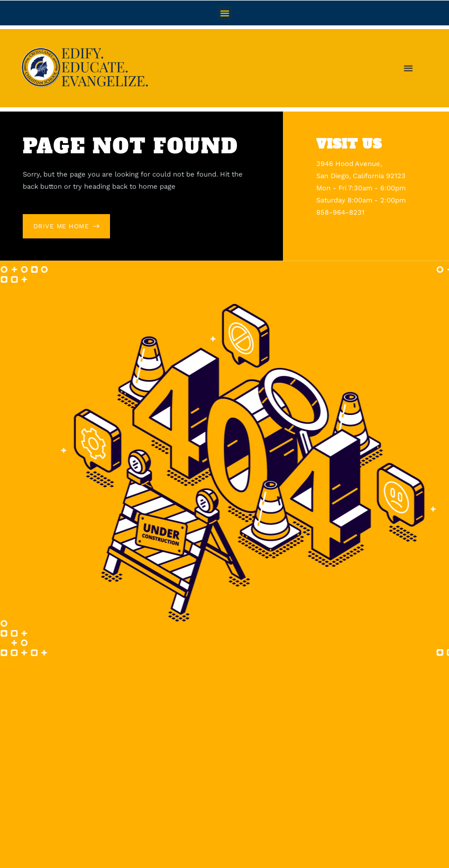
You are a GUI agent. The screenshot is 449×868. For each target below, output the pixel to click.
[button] (224, 13)
